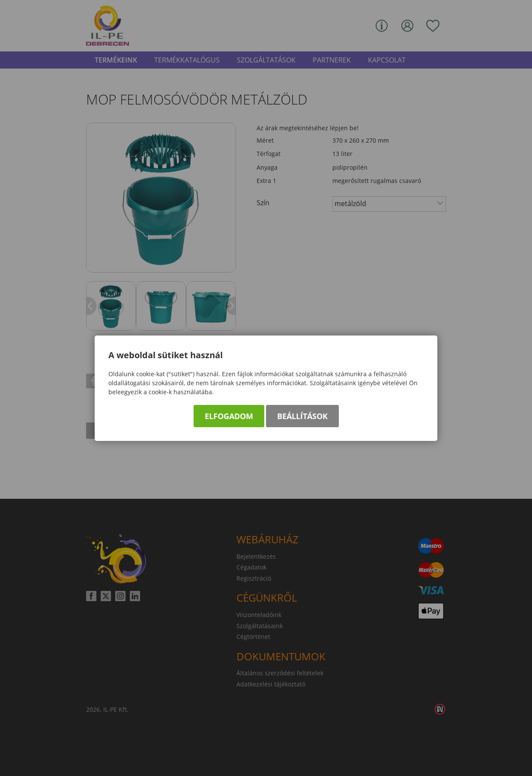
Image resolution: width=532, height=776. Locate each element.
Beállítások (302, 416)
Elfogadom (229, 416)
